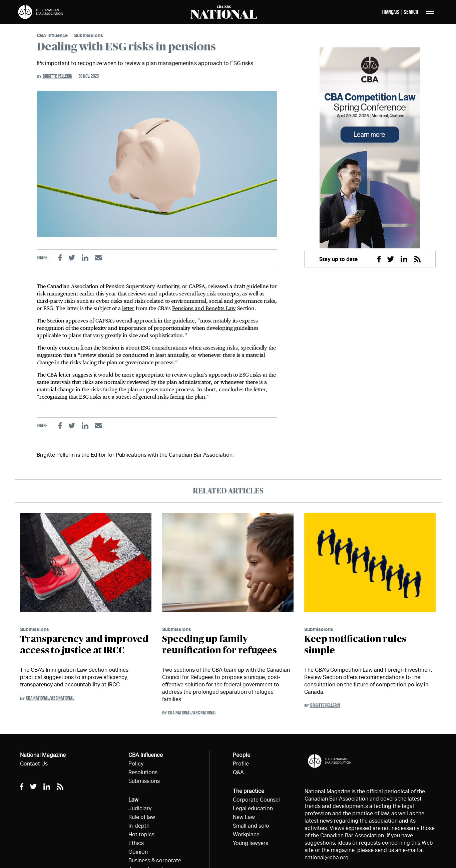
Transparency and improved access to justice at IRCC (84, 645)
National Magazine (43, 755)
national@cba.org (327, 857)
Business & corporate (155, 860)
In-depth (139, 826)
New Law (244, 817)
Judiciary (140, 808)
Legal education (253, 808)
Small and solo (251, 826)
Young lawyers (251, 843)
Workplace (246, 834)
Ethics (136, 843)
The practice (249, 791)
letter (128, 308)
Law (133, 800)
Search (411, 12)
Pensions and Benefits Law (204, 308)
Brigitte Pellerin (58, 76)
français (390, 12)
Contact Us (34, 764)
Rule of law (142, 817)
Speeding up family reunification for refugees (219, 645)
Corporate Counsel (256, 800)
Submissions (89, 35)
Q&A (238, 772)
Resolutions (143, 772)
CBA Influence (52, 35)
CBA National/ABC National (50, 698)
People (242, 755)
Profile (241, 764)
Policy (136, 764)
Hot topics (141, 834)
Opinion (138, 852)
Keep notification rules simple (355, 645)
